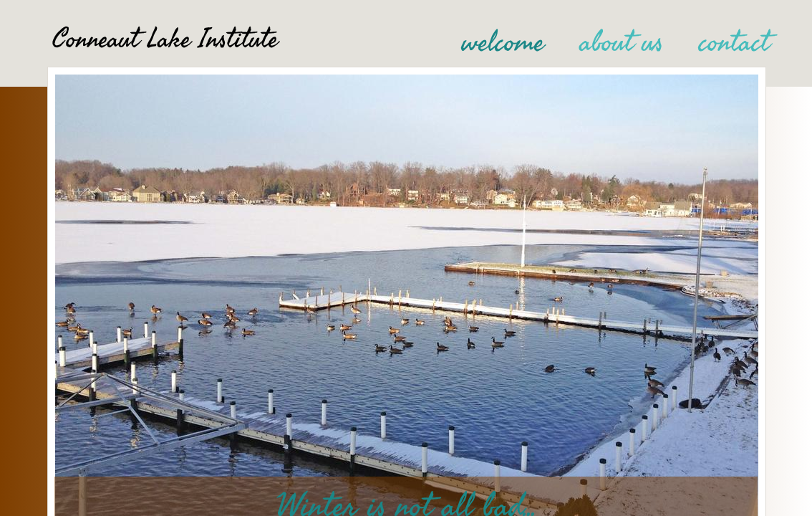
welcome (503, 42)
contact (734, 42)
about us (622, 42)
